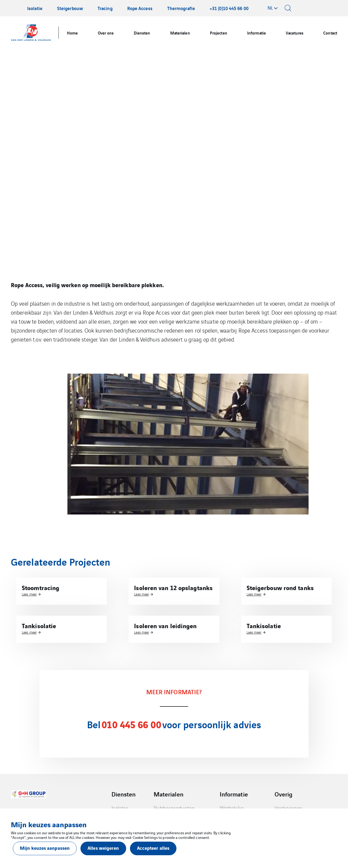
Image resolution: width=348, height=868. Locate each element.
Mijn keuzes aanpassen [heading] (49, 824)
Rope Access (140, 8)
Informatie (257, 33)
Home (72, 33)
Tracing (105, 8)
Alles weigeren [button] (103, 848)
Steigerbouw (70, 8)
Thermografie (181, 8)
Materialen (180, 33)
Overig (284, 794)
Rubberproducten (174, 808)
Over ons (106, 33)
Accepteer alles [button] (153, 848)
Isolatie (35, 8)
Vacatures (295, 33)
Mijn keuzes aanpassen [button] (45, 848)
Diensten (142, 33)
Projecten (219, 33)
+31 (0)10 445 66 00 (229, 8)
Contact (330, 33)
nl (270, 8)
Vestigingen (288, 808)
